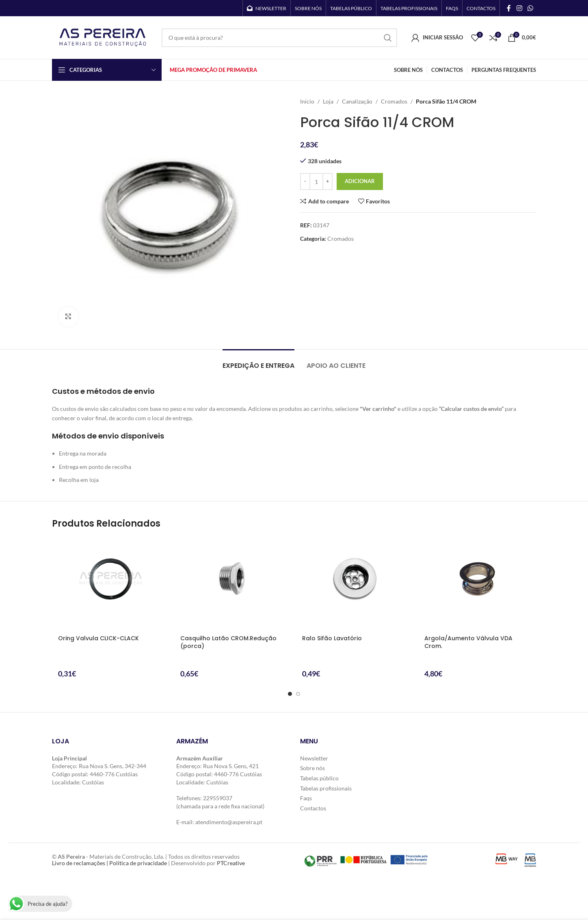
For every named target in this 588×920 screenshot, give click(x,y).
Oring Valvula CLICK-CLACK (98, 638)
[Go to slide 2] (298, 694)
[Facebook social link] (509, 8)
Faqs (306, 798)
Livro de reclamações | (81, 863)
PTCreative (231, 863)
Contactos (313, 808)
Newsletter (314, 758)
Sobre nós (312, 768)
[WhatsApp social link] (531, 8)
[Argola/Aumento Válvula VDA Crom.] (477, 584)
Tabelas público (319, 778)
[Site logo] (103, 37)
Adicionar (360, 181)
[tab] (258, 362)
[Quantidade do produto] (316, 181)
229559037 (218, 798)
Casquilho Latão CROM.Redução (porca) (228, 642)
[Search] (279, 38)
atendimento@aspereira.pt (229, 822)
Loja (328, 101)
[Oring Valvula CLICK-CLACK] (111, 584)
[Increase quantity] (328, 181)
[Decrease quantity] (305, 181)
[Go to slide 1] (290, 694)
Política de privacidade (138, 863)
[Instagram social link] (519, 8)
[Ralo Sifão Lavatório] (355, 584)
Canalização (357, 101)
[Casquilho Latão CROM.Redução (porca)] (233, 584)
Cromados (394, 101)
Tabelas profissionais (326, 788)
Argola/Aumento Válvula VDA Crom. (468, 642)
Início (307, 101)
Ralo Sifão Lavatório (332, 638)
